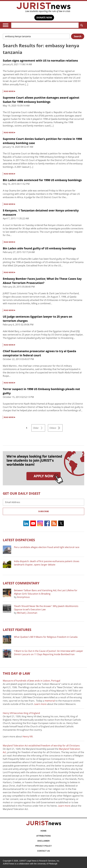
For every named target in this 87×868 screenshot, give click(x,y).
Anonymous (23, 597)
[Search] (45, 25)
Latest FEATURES (17, 630)
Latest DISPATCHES (19, 540)
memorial (50, 701)
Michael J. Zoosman (27, 613)
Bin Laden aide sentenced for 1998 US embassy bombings (42, 180)
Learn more (40, 704)
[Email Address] (43, 502)
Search (81, 25)
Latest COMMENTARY (21, 583)
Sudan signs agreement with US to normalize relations (40, 61)
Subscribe (44, 511)
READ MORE (9, 91)
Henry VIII (28, 736)
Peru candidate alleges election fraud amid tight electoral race (47, 547)
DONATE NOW (44, 18)
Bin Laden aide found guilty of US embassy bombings (39, 248)
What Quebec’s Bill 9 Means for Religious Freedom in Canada (46, 637)
